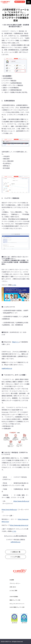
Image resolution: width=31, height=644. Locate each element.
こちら (14, 285)
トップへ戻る (16, 557)
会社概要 (12, 580)
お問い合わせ (13, 587)
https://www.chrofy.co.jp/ (21, 501)
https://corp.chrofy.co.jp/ (9, 509)
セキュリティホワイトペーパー (17, 604)
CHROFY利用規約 (14, 597)
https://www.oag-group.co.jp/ (19, 525)
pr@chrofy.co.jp (15, 542)
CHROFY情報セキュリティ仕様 (17, 607)
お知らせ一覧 (16, 552)
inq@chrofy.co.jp (7, 368)
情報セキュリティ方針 (15, 600)
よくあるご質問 (13, 591)
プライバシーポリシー (15, 583)
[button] (29, 2)
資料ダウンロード (20, 2)
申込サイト (16, 342)
